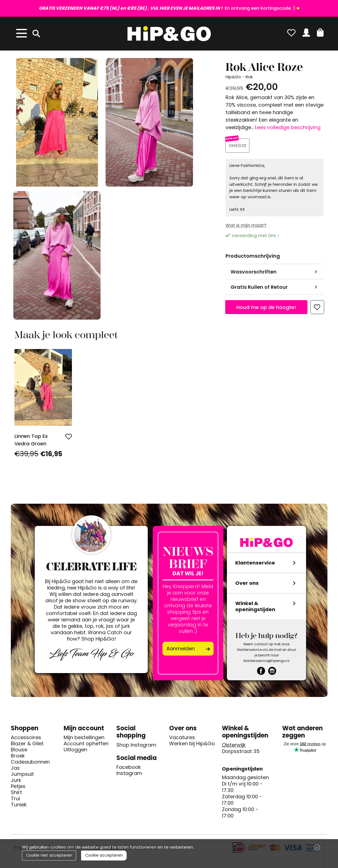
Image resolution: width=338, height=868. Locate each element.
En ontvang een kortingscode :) (167, 8)
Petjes (18, 786)
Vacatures (182, 737)
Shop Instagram (136, 745)
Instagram (129, 773)
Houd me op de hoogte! (266, 307)
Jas (15, 768)
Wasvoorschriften (254, 272)
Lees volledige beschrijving (288, 127)
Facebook (129, 767)
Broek (18, 756)
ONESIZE (237, 146)
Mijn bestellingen (84, 737)
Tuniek (19, 805)
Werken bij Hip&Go (192, 744)
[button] (320, 32)
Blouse (19, 750)
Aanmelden (181, 649)
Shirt (16, 792)
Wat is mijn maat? (246, 225)
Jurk (16, 780)
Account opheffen (86, 744)
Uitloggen (75, 750)
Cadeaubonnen (30, 762)
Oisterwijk (234, 745)
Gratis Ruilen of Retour (259, 287)
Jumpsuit (22, 774)
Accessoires (26, 737)
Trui (15, 799)
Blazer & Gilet (27, 744)
